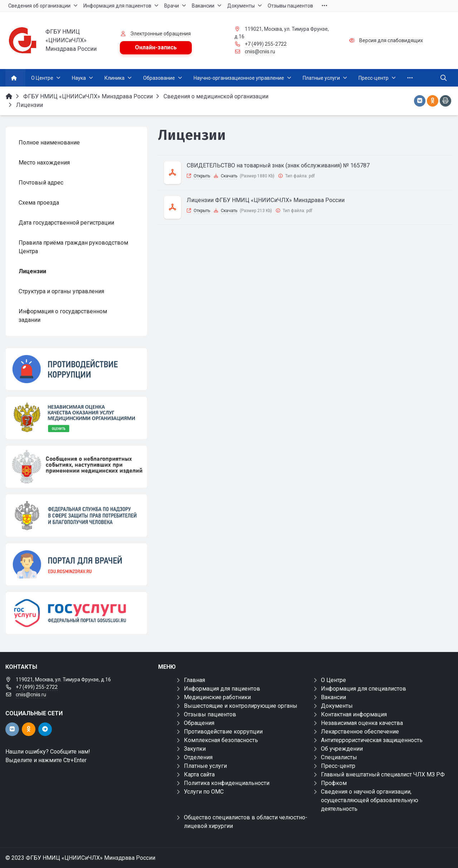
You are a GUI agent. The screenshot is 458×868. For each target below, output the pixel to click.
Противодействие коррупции (223, 732)
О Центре (333, 680)
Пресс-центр (338, 766)
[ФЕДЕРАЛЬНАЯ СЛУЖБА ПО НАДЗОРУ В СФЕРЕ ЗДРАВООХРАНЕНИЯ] (76, 515)
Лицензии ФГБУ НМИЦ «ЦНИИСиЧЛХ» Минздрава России (266, 200)
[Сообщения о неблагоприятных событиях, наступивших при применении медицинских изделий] (76, 467)
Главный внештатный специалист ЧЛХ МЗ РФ (383, 774)
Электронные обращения (160, 34)
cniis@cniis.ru (260, 52)
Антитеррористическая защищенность (372, 740)
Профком (334, 783)
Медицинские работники (217, 697)
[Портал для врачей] (76, 564)
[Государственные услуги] (76, 613)
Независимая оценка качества (362, 723)
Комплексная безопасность (221, 740)
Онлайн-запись (156, 47)
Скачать (229, 176)
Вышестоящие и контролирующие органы (241, 706)
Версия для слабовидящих (391, 40)
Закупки (195, 749)
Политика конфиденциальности (227, 783)
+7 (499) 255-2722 (266, 44)
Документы (337, 706)
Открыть (202, 176)
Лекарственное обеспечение (360, 732)
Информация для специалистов (364, 689)
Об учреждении (342, 749)
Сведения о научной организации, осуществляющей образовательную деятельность (370, 800)
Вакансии (333, 697)
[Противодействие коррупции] (76, 369)
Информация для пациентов (222, 689)
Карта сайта (199, 774)
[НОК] (76, 418)
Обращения (199, 723)
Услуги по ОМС (204, 792)
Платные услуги (205, 766)
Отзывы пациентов (210, 714)
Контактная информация (354, 714)
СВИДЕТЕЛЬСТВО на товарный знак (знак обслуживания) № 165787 (278, 165)
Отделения (198, 757)
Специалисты (339, 757)
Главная (194, 680)
